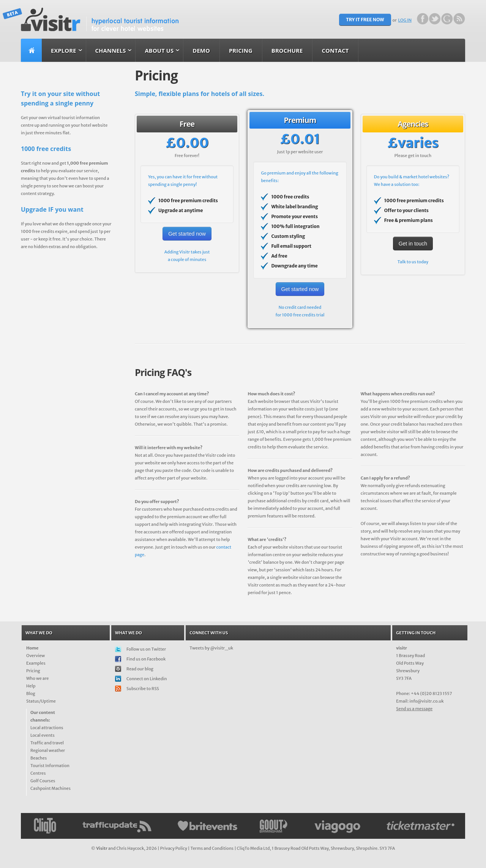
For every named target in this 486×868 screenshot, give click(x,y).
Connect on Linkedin (147, 679)
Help (31, 686)
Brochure (287, 50)
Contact (335, 50)
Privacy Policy (174, 848)
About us (159, 50)
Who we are (37, 678)
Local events (43, 735)
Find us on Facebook (146, 659)
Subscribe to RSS (143, 689)
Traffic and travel (47, 743)
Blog (31, 693)
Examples (36, 663)
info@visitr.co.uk (426, 701)
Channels (111, 50)
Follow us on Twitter (146, 649)
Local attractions (47, 728)
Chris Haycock (130, 848)
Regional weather (48, 750)
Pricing (241, 50)
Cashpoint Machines (50, 788)
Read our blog (140, 669)
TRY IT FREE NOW (365, 20)
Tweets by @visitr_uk (211, 648)
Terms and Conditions (212, 848)
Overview (36, 656)
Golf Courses (43, 781)
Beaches (39, 758)
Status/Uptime (41, 701)
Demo (201, 50)
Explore (64, 50)
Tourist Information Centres (50, 769)
